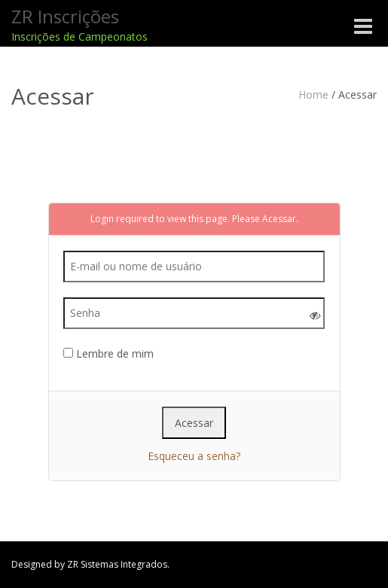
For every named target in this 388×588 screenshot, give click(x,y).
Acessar (279, 219)
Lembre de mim (108, 353)
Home (313, 94)
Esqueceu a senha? (194, 456)
